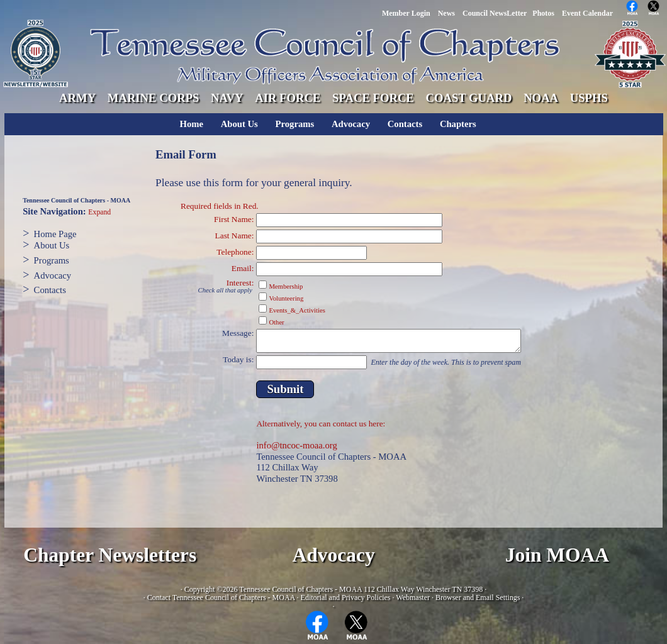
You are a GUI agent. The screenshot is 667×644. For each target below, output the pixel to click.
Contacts (405, 124)
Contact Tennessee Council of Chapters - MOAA (221, 597)
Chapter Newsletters (110, 555)
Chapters (458, 124)
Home (192, 124)
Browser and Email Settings (478, 597)
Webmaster (413, 597)
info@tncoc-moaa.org (296, 445)
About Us (239, 124)
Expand (99, 212)
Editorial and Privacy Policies (346, 597)
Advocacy (351, 124)
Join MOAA (557, 555)
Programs (295, 124)
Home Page (55, 234)
